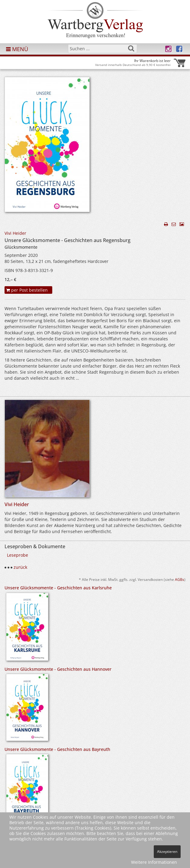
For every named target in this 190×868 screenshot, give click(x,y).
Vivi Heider (15, 233)
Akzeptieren (167, 852)
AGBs (180, 579)
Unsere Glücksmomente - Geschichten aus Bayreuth (57, 749)
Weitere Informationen (154, 862)
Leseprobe (18, 555)
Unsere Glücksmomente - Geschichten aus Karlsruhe (58, 588)
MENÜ (17, 49)
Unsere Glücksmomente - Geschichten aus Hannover (58, 669)
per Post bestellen (27, 290)
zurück (20, 567)
